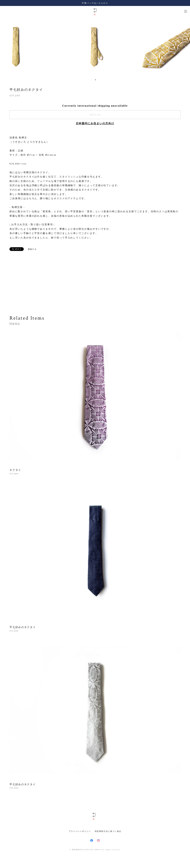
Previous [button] (6, 47)
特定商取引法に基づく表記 (108, 831)
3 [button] (98, 80)
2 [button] (95, 80)
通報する (32, 249)
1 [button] (93, 80)
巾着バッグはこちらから (95, 3)
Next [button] (184, 47)
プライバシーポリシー (80, 831)
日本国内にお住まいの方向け (95, 123)
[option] (95, 47)
